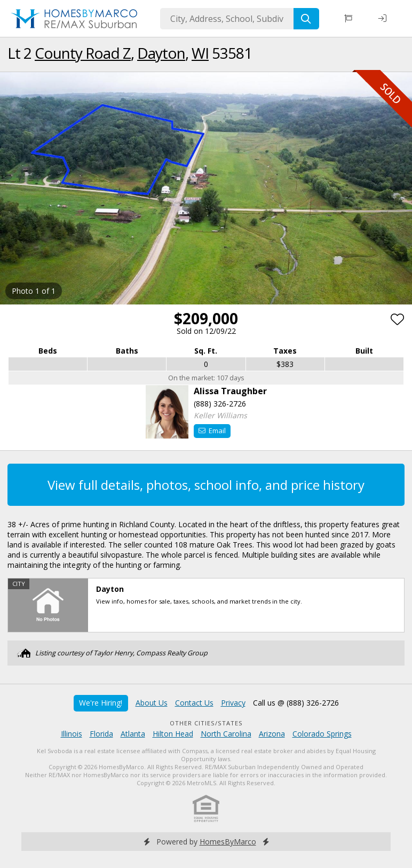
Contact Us (194, 703)
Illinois (72, 734)
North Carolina (226, 734)
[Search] (306, 19)
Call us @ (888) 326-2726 (296, 703)
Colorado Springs (322, 734)
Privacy (233, 703)
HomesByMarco (228, 842)
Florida (101, 734)
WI (200, 53)
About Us (152, 703)
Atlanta (133, 734)
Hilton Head (173, 734)
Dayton (161, 53)
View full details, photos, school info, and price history (206, 485)
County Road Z (83, 53)
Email (212, 431)
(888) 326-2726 (220, 404)
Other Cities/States (206, 723)
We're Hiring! (101, 703)
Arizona (272, 734)
